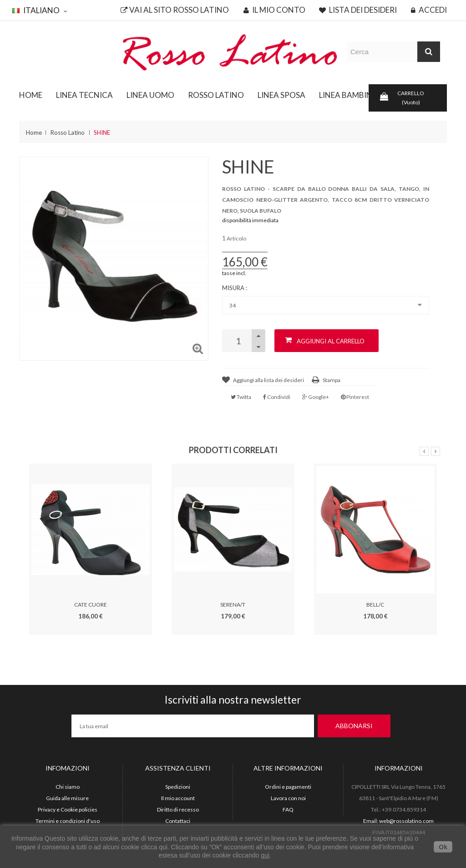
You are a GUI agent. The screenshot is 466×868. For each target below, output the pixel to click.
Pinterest (355, 397)
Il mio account (178, 798)
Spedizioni (178, 787)
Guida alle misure (67, 798)
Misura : (235, 288)
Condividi (277, 397)
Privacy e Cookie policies (68, 809)
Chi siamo (68, 787)
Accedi (429, 10)
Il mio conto (274, 10)
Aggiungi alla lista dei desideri (268, 380)
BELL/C (375, 605)
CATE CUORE (91, 605)
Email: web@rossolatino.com (398, 821)
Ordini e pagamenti (288, 787)
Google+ (316, 397)
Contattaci (178, 821)
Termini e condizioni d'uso (68, 821)
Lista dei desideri (358, 10)
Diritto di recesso (178, 809)
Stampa (332, 380)
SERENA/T (233, 605)
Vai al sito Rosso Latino (175, 10)
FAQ (288, 809)
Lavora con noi (288, 798)
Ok (443, 847)
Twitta (241, 397)
